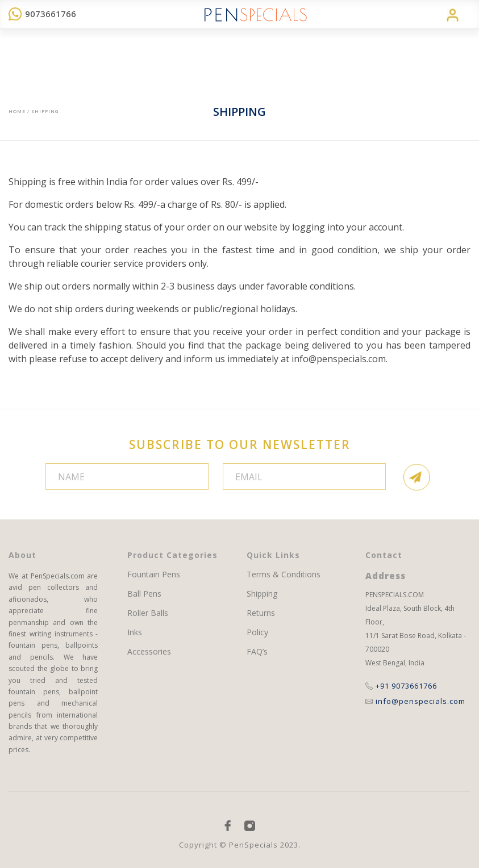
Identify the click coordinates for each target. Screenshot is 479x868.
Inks (135, 632)
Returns (261, 613)
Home (17, 111)
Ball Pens (144, 594)
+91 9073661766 (401, 686)
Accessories (149, 652)
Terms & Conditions (284, 575)
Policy (257, 632)
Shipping (262, 594)
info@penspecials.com (339, 359)
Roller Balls (148, 613)
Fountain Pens (154, 575)
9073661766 (42, 14)
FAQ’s (257, 652)
